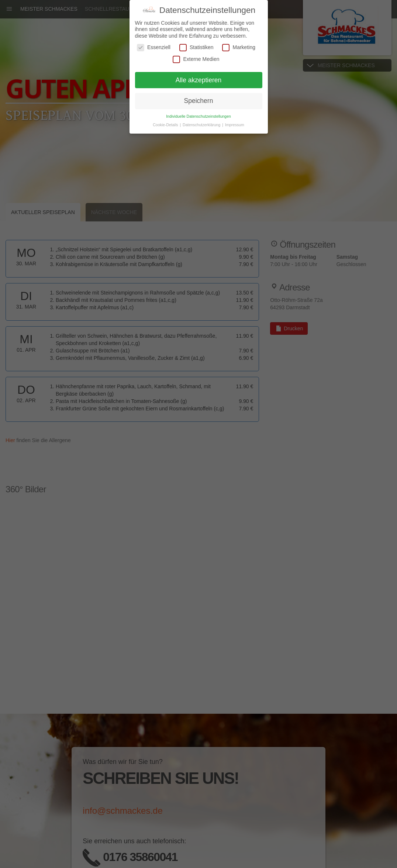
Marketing (239, 47)
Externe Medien (196, 59)
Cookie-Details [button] (166, 125)
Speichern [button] (199, 101)
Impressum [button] (235, 125)
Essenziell (154, 47)
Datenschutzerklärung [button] (202, 125)
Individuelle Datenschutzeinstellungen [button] (198, 116)
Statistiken (196, 47)
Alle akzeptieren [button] (199, 80)
